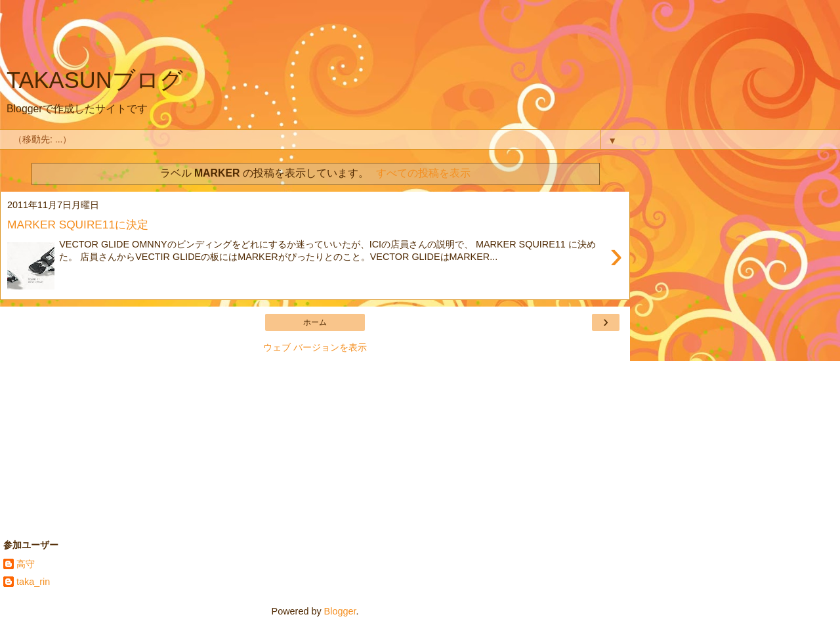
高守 (26, 564)
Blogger (340, 611)
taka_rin (33, 582)
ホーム (315, 322)
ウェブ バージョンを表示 (315, 347)
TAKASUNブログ (95, 80)
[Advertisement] (315, 36)
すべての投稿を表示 (423, 173)
